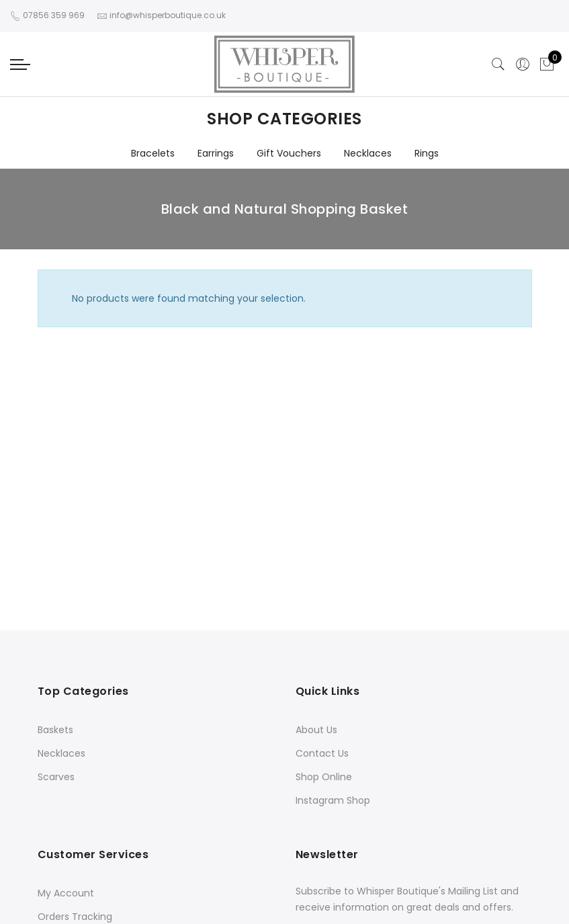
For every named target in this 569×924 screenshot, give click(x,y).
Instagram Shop (333, 800)
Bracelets (153, 153)
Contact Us (322, 753)
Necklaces (368, 153)
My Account (66, 893)
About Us (316, 730)
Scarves (56, 777)
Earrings (216, 153)
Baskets (55, 730)
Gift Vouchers (289, 153)
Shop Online (324, 777)
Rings (427, 153)
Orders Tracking (75, 917)
